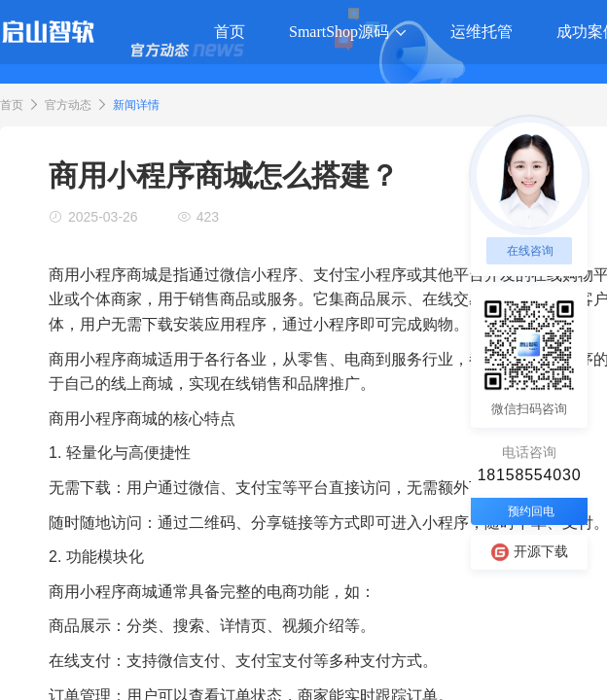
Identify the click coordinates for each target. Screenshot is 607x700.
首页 (12, 105)
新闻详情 (136, 105)
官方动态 (68, 105)
